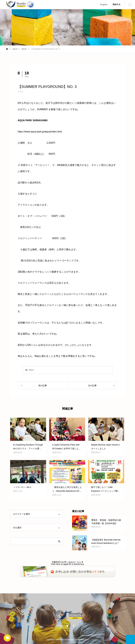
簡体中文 (117, 4)
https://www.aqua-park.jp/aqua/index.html (40, 132)
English (104, 4)
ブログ (20, 92)
